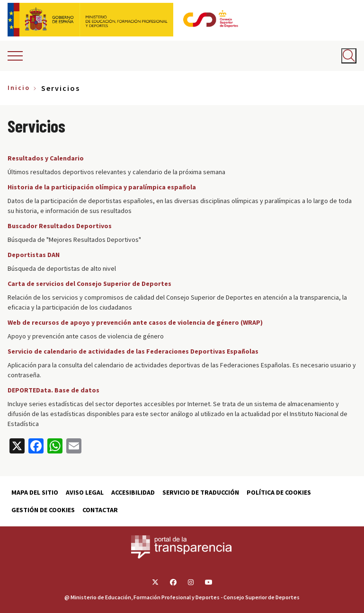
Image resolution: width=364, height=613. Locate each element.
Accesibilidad (133, 492)
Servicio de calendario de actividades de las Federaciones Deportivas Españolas (133, 351)
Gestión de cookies (43, 510)
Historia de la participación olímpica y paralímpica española (102, 187)
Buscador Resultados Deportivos (60, 226)
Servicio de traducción (201, 492)
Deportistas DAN (34, 255)
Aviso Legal (85, 492)
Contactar (100, 510)
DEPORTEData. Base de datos (53, 390)
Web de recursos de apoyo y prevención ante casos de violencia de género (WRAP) (135, 322)
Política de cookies (279, 492)
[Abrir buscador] (349, 56)
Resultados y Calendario (46, 158)
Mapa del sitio (35, 492)
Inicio (19, 88)
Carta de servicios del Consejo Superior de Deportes (89, 284)
